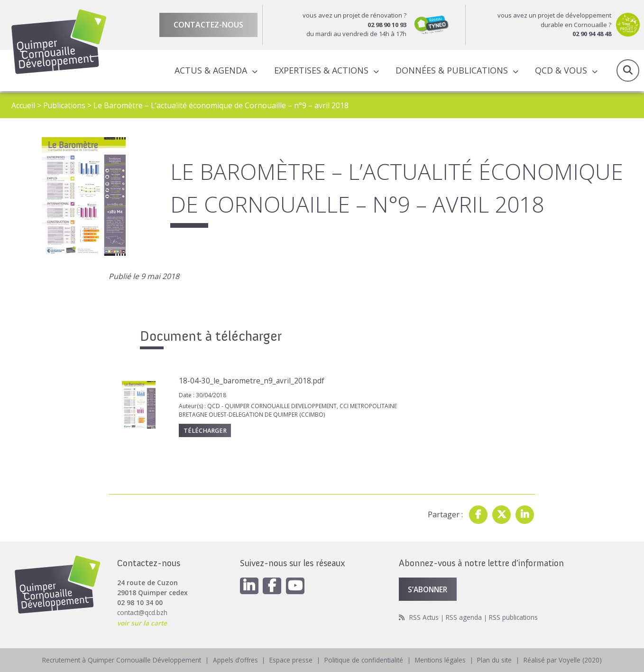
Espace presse (290, 660)
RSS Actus (425, 617)
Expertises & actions (321, 71)
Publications (65, 105)
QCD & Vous (561, 71)
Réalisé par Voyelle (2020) (568, 660)
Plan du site (499, 660)
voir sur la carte (143, 621)
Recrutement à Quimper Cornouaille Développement (118, 660)
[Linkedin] (249, 585)
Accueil (23, 105)
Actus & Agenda (210, 71)
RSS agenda (465, 617)
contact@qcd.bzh (143, 611)
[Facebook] (273, 585)
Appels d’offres (234, 660)
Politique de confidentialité (364, 660)
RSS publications (516, 617)
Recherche (628, 71)
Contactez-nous (208, 25)
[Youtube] (297, 585)
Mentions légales (443, 660)
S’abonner (429, 588)
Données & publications (451, 71)
